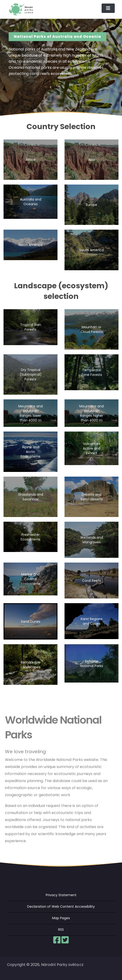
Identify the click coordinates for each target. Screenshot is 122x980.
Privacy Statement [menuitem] (61, 895)
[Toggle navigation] (108, 8)
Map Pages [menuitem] (61, 918)
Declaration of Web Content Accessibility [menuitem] (61, 907)
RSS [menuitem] (61, 930)
